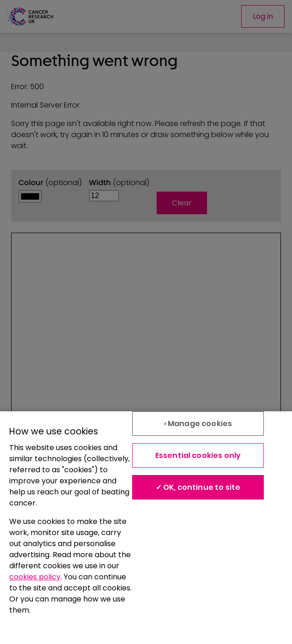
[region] (146, 528)
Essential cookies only (198, 455)
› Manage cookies (198, 424)
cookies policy (35, 577)
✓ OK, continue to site (198, 487)
